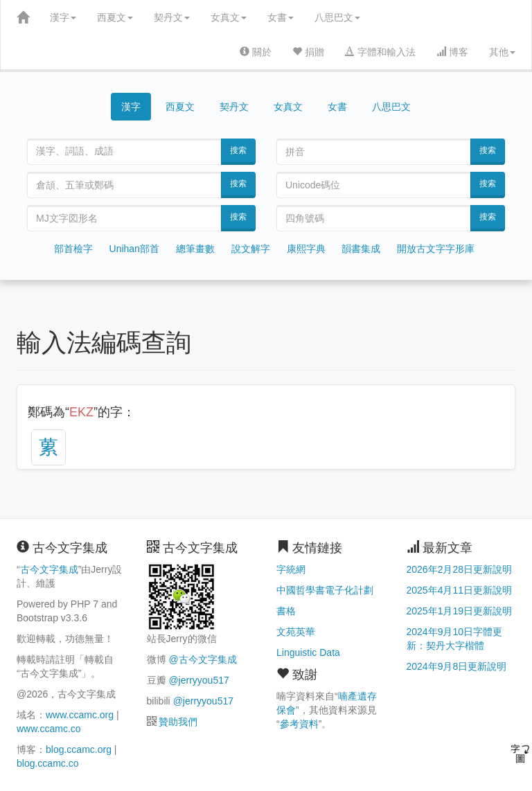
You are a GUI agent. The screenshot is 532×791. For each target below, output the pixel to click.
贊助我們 (178, 722)
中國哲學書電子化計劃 (325, 590)
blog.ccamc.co (47, 763)
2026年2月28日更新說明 (460, 569)
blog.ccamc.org (79, 749)
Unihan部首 (134, 249)
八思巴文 (337, 17)
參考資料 (299, 724)
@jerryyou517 (198, 680)
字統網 (291, 569)
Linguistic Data (308, 652)
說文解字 (251, 249)
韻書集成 (361, 249)
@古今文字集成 (202, 659)
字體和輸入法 (380, 52)
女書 (281, 17)
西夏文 (115, 17)
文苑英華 (296, 632)
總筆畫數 (195, 249)
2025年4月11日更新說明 (460, 590)
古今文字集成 (49, 569)
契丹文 (172, 17)
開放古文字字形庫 (436, 249)
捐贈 (308, 52)
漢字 (63, 17)
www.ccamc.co (49, 729)
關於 (256, 52)
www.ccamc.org (80, 715)
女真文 (229, 17)
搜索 (238, 150)
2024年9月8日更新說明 (457, 666)
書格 (286, 611)
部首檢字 (73, 249)
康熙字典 (306, 249)
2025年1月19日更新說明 (460, 611)
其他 (502, 52)
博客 (452, 52)
